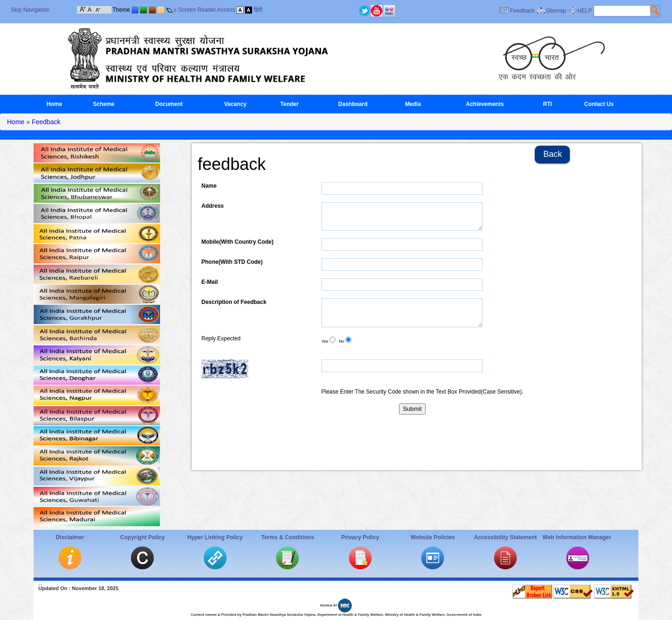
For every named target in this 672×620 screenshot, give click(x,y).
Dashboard (353, 104)
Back (553, 154)
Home (54, 104)
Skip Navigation (30, 10)
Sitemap (556, 11)
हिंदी (258, 10)
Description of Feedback (234, 302)
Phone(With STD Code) (232, 262)
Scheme (104, 104)
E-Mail (210, 282)
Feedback (522, 11)
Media (413, 104)
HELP (584, 11)
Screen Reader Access (207, 10)
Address (213, 206)
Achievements (485, 104)
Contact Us (599, 104)
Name (209, 186)
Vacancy (235, 104)
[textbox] (622, 11)
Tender (290, 104)
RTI (548, 104)
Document (169, 104)
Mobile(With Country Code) (238, 242)
